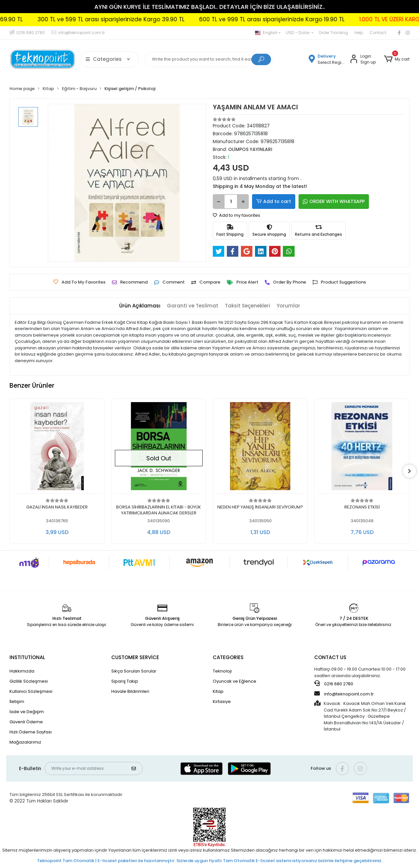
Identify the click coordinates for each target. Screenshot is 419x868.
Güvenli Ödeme (26, 722)
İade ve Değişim (27, 712)
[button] (396, 59)
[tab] (140, 306)
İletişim (17, 702)
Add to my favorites (237, 215)
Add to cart (274, 202)
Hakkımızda (22, 671)
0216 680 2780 (334, 684)
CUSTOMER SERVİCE (135, 657)
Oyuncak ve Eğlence (235, 681)
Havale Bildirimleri (130, 691)
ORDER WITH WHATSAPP (334, 201)
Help (359, 33)
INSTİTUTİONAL (27, 657)
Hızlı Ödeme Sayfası (31, 732)
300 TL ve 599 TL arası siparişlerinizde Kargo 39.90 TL (143, 19)
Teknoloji (222, 671)
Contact (378, 33)
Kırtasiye (222, 702)
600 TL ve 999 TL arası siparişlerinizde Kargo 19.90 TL (303, 19)
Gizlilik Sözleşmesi (29, 681)
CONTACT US (330, 657)
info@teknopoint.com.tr (344, 694)
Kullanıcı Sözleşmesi (31, 691)
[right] (410, 471)
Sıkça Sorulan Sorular (134, 671)
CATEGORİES (228, 657)
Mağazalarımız (25, 742)
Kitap (218, 691)
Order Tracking (333, 33)
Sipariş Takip (125, 681)
